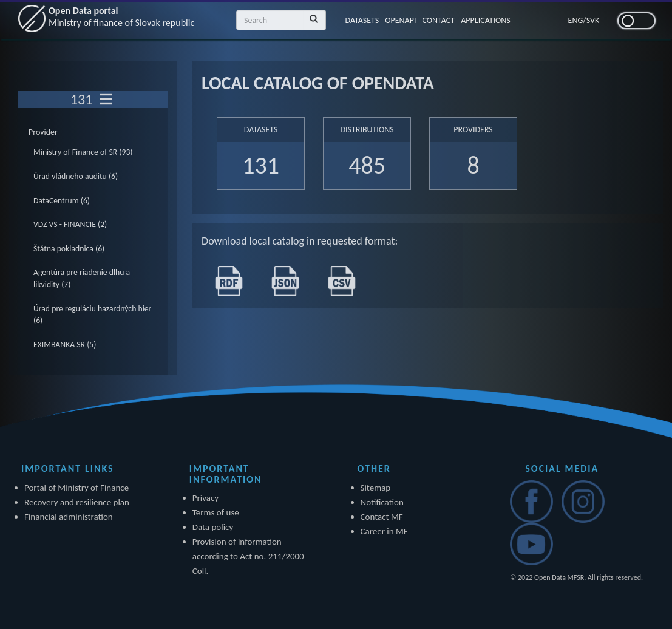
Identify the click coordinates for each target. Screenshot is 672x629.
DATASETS (362, 20)
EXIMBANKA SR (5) (65, 345)
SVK (593, 20)
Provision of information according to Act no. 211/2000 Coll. (248, 556)
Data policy (213, 527)
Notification (382, 502)
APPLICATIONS (486, 20)
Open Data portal (121, 17)
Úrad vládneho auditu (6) (76, 176)
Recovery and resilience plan (77, 502)
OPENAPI (400, 20)
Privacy (205, 498)
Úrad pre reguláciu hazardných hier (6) (92, 315)
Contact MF (382, 517)
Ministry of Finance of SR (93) (83, 152)
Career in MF (384, 531)
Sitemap (376, 488)
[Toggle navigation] (106, 100)
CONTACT (438, 20)
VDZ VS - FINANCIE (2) (70, 224)
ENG (576, 20)
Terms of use (216, 512)
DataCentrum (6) (62, 201)
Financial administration (69, 517)
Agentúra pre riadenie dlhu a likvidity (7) (82, 278)
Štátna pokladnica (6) (69, 249)
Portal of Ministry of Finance (76, 488)
